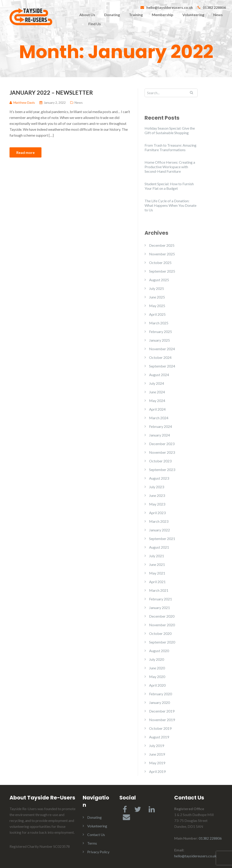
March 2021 (159, 590)
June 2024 (157, 392)
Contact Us (96, 835)
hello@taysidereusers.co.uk (170, 7)
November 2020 (162, 625)
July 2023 (157, 487)
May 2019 (157, 763)
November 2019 (162, 720)
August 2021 (159, 547)
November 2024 (162, 349)
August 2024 (159, 375)
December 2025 (162, 245)
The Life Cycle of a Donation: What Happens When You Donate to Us (170, 205)
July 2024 (157, 383)
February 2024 (161, 426)
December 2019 (162, 711)
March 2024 (159, 418)
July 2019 (157, 746)
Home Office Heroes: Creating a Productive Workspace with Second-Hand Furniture (170, 167)
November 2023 (162, 452)
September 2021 (162, 539)
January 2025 (159, 340)
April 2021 (157, 582)
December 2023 (162, 444)
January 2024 (159, 435)
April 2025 (157, 314)
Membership (163, 15)
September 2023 (162, 470)
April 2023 (157, 513)
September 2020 (162, 642)
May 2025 (157, 306)
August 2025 (159, 280)
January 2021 (159, 608)
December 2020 (162, 616)
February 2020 (161, 694)
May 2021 (157, 573)
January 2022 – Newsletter (51, 92)
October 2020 (160, 633)
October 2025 (160, 263)
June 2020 (157, 668)
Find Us (95, 24)
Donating (112, 15)
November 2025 (162, 254)
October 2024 (160, 357)
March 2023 (159, 521)
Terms (92, 843)
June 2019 (157, 754)
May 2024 (157, 401)
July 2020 (157, 659)
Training (136, 15)
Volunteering (193, 15)
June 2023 (157, 495)
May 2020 (157, 677)
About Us (87, 15)
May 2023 (157, 504)
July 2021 (157, 556)
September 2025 (162, 271)
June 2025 (157, 297)
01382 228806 (214, 7)
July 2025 (157, 288)
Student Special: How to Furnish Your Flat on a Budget (169, 186)
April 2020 (157, 685)
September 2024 (162, 366)
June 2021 (157, 564)
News (218, 15)
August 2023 (159, 478)
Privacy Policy (98, 852)
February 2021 (161, 599)
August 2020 (159, 651)
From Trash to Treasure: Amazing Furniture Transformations (170, 147)
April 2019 (157, 771)
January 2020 (159, 702)
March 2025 (159, 323)
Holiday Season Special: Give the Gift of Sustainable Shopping (170, 130)
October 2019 (160, 728)
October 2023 (160, 461)
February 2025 (161, 332)
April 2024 (157, 409)
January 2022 (159, 530)
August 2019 (159, 737)
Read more (25, 152)
